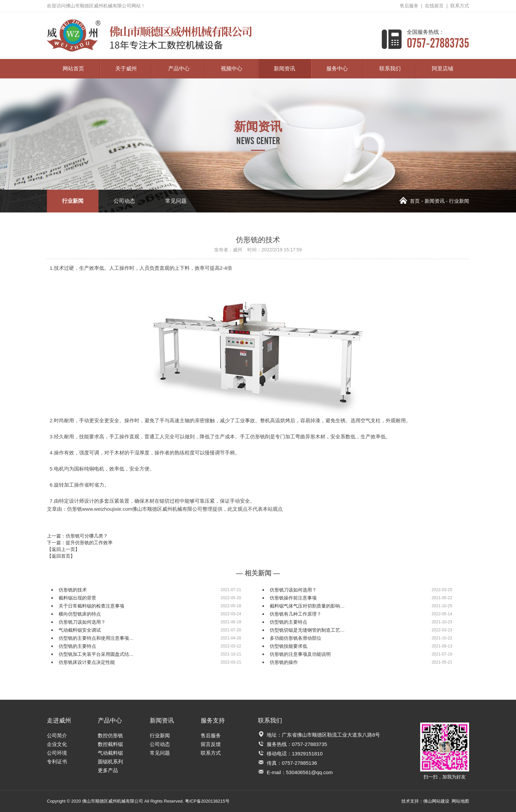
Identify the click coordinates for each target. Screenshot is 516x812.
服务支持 (213, 721)
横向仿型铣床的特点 (80, 614)
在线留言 (434, 6)
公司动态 (124, 201)
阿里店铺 (443, 69)
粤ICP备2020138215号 (207, 801)
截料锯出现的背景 (77, 598)
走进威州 (59, 721)
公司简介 (57, 735)
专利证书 (57, 762)
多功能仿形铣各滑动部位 (296, 638)
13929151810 (307, 754)
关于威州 (126, 69)
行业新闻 (73, 201)
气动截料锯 (110, 753)
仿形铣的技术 (73, 590)
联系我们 (390, 69)
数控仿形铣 (110, 735)
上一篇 (77, 536)
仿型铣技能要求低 (288, 646)
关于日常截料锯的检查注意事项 (91, 606)
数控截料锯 (110, 744)
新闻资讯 (284, 69)
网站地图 (460, 801)
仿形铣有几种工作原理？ (296, 614)
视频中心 (232, 69)
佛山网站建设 (436, 801)
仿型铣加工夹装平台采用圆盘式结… (96, 654)
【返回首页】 (61, 556)
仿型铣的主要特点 (288, 622)
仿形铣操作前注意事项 (293, 598)
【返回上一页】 (63, 549)
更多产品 (108, 770)
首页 (410, 201)
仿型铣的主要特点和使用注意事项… (96, 638)
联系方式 (460, 6)
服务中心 (337, 69)
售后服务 (409, 6)
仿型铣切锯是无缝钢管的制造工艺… (307, 630)
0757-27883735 (438, 39)
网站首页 (73, 69)
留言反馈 (211, 744)
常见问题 (176, 201)
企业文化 (57, 744)
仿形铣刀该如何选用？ (293, 590)
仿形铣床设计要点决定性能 (87, 662)
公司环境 (57, 753)
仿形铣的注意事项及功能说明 (300, 654)
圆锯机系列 (110, 762)
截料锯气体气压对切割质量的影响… (307, 606)
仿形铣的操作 (284, 662)
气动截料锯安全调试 (80, 630)
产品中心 (179, 69)
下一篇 (80, 543)
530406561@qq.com (310, 772)
